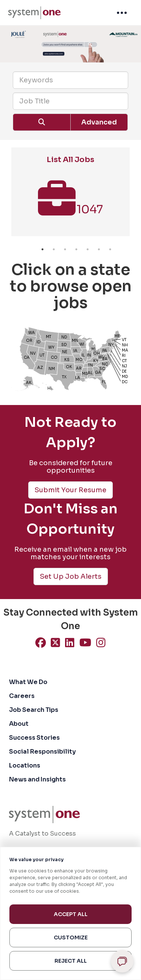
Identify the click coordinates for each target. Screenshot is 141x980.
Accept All (71, 914)
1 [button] (42, 249)
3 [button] (65, 249)
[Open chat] (122, 961)
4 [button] (76, 249)
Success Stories (34, 738)
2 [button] (54, 249)
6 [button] (99, 249)
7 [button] (110, 249)
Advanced (99, 122)
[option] (70, 196)
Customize (71, 938)
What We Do (28, 682)
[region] (70, 913)
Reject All (71, 961)
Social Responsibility (42, 752)
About (19, 724)
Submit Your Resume (70, 490)
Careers (22, 696)
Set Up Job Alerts (71, 576)
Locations (25, 765)
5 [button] (88, 249)
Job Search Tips (34, 710)
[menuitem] (34, 13)
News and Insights (37, 779)
